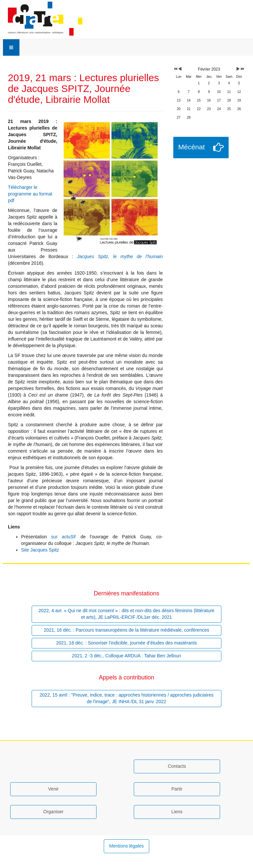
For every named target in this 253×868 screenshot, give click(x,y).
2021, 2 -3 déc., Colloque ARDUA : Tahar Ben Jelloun (126, 656)
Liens (177, 812)
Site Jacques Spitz (40, 550)
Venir (53, 789)
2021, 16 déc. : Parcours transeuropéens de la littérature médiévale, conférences (126, 630)
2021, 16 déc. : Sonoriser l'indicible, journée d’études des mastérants (126, 643)
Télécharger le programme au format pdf (30, 194)
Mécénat (192, 147)
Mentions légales (126, 846)
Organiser (53, 812)
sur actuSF (64, 537)
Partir (177, 789)
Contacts (177, 766)
